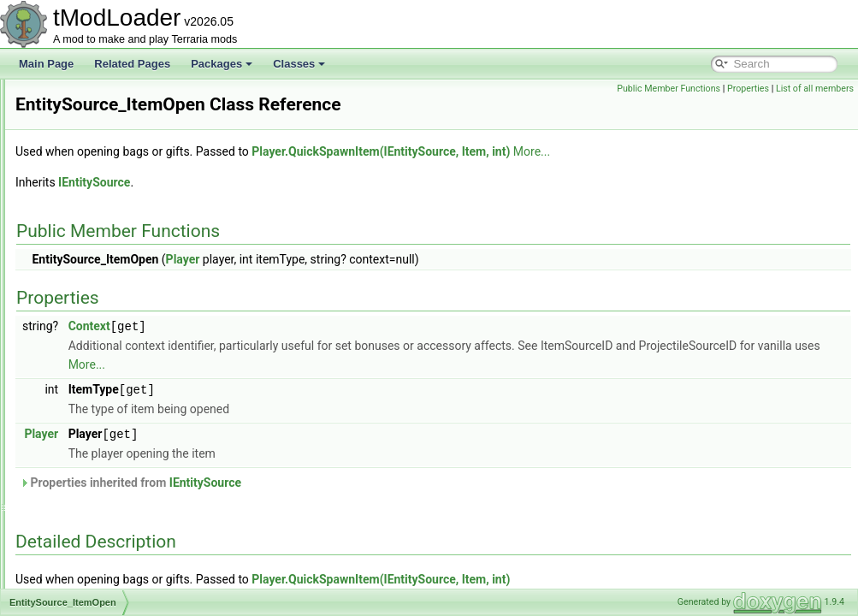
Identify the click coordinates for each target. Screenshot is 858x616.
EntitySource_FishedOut (112, 286)
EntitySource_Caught (105, 192)
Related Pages (132, 64)
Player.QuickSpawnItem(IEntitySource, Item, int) (595, 175)
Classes (299, 64)
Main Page (46, 64)
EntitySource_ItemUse (107, 361)
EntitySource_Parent (104, 568)
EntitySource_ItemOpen (111, 342)
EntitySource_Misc (99, 436)
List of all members (815, 89)
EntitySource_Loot (98, 418)
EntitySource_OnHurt (105, 512)
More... (746, 175)
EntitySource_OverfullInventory (127, 549)
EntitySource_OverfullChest (119, 530)
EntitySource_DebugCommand (127, 229)
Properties (748, 89)
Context (303, 350)
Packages (222, 64)
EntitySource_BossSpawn (115, 135)
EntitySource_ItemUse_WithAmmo (136, 399)
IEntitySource (308, 206)
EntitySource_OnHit (101, 493)
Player (397, 283)
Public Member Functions (669, 89)
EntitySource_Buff (98, 154)
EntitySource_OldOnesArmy (121, 474)
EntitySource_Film (98, 267)
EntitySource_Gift (96, 305)
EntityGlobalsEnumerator (113, 98)
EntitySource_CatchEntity (115, 173)
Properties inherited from (344, 504)
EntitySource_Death (102, 210)
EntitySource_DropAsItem (115, 248)
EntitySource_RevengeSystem (126, 587)
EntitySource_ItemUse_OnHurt (127, 380)
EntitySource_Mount (103, 455)
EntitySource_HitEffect (108, 323)
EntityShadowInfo (96, 116)
